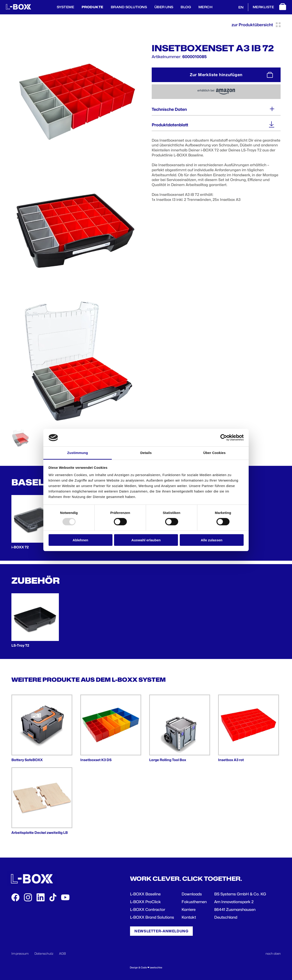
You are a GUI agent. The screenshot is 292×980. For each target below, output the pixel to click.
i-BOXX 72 (20, 547)
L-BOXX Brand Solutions (152, 917)
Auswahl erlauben (146, 540)
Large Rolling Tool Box (168, 760)
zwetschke (156, 968)
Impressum (20, 953)
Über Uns (164, 7)
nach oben (273, 953)
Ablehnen (80, 540)
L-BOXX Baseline (145, 894)
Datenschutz (44, 953)
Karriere (189, 910)
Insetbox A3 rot (231, 760)
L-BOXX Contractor (148, 910)
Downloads (192, 894)
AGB (63, 953)
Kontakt (189, 917)
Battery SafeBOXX (27, 760)
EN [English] (241, 7)
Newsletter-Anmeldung (161, 931)
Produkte (93, 7)
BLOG (186, 7)
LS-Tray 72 (20, 645)
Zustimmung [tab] (78, 453)
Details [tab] (146, 453)
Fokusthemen (194, 902)
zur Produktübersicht (256, 25)
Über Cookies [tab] (214, 453)
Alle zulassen (212, 540)
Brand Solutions (129, 7)
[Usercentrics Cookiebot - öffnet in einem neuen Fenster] (224, 438)
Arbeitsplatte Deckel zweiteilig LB (40, 833)
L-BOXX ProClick (145, 902)
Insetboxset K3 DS (96, 760)
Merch (206, 7)
